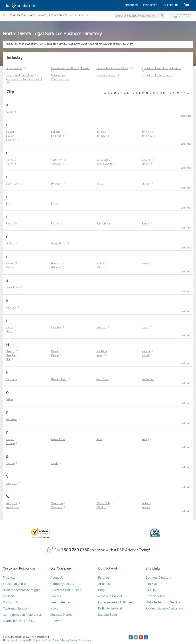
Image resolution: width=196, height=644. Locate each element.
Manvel (55, 352)
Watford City (103, 503)
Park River (12, 420)
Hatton (100, 264)
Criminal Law (58, 75)
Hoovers (56, 621)
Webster (146, 503)
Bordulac (102, 136)
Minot (99, 356)
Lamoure (56, 328)
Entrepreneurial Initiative (115, 602)
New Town (103, 380)
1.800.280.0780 (75, 550)
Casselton (102, 160)
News (54, 608)
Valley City (12, 483)
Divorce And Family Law (19, 75)
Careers (56, 596)
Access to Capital (110, 596)
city (130, 44)
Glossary (9, 596)
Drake (100, 184)
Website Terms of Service (163, 602)
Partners (104, 578)
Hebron (10, 268)
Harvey (10, 264)
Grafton (10, 244)
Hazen (145, 264)
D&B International (110, 608)
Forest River (103, 224)
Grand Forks (58, 244)
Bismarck (56, 136)
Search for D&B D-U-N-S (20, 621)
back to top (186, 116)
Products (9, 578)
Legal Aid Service (106, 75)
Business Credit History (66, 590)
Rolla (99, 440)
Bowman (11, 140)
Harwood (56, 264)
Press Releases (61, 602)
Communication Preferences (22, 615)
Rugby (145, 440)
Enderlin (56, 204)
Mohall (145, 356)
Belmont (56, 132)
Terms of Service (78, 640)
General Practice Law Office (112, 68)
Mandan (11, 352)
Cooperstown (104, 164)
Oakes (10, 400)
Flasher (55, 224)
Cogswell (56, 164)
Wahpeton (12, 503)
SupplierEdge (107, 615)
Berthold (101, 132)
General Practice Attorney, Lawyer (70, 68)
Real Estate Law (60, 79)
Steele (55, 463)
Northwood (148, 380)
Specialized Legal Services (157, 75)
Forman (146, 224)
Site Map (152, 584)
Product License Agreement (165, 608)
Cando (10, 160)
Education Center (15, 584)
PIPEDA (151, 590)
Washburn (57, 503)
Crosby (146, 164)
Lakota (10, 328)
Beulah (10, 136)
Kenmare (11, 308)
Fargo (9, 224)
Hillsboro (101, 268)
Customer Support (16, 608)
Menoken (11, 356)
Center (10, 164)
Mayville (146, 352)
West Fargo (12, 507)
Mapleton (102, 352)
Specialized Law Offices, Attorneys (161, 68)
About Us (57, 578)
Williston (101, 507)
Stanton (10, 463)
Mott (8, 360)
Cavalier (146, 160)
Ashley (10, 112)
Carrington (57, 160)
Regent (10, 440)
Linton (145, 328)
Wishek (146, 507)
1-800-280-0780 (180, 17)
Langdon (101, 328)
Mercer (55, 356)
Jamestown (12, 288)
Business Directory (158, 578)
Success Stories (61, 615)
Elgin (9, 204)
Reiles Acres (58, 440)
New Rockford (59, 380)
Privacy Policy (155, 596)
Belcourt (11, 132)
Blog (101, 590)
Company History (62, 584)
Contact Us (11, 602)
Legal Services (14, 68)
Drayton (146, 184)
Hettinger (56, 268)
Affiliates (104, 584)
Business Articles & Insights (22, 590)
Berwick (146, 132)
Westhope (57, 507)
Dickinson (57, 184)
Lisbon (10, 332)
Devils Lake (12, 184)
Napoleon (11, 380)
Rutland (10, 443)
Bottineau (147, 136)
